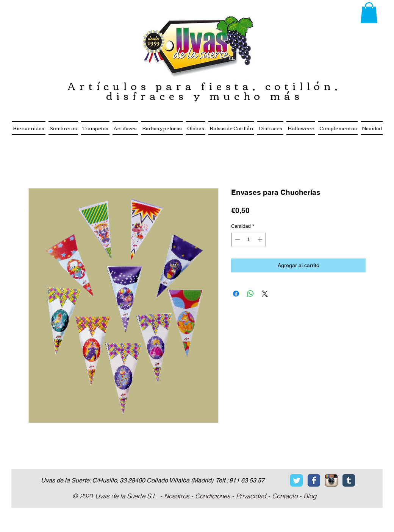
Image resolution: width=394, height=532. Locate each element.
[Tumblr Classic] (349, 480)
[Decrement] (237, 240)
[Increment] (261, 240)
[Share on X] (265, 294)
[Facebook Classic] (314, 480)
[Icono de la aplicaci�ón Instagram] (331, 480)
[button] (369, 13)
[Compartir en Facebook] (236, 294)
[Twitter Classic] (296, 480)
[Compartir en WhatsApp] (250, 294)
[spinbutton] (249, 240)
